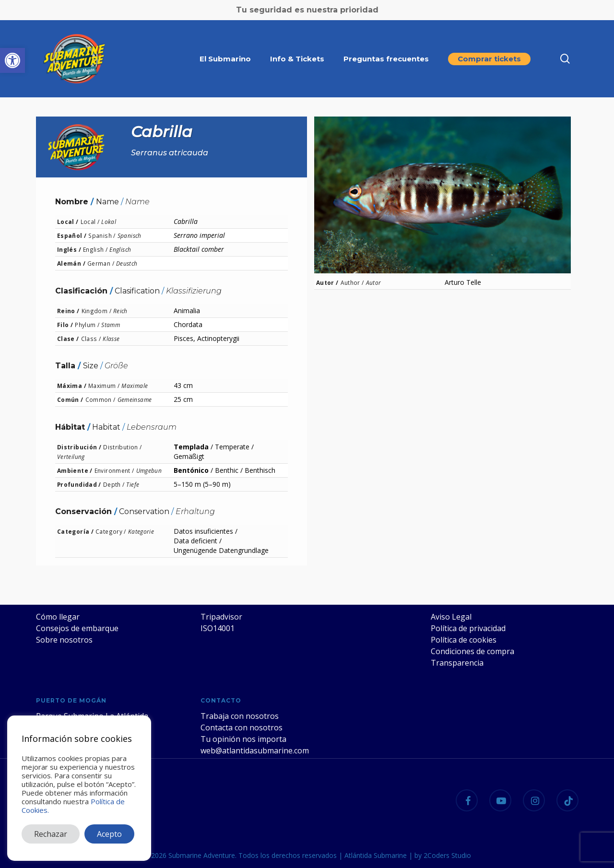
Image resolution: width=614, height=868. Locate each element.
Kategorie (141, 531)
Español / (72, 235)
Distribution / (122, 447)
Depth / (114, 484)
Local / (68, 222)
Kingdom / (96, 311)
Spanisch (130, 235)
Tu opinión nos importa (243, 739)
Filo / (65, 325)
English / (95, 249)
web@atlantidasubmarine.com (255, 751)
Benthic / (229, 470)
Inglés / (69, 249)
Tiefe (133, 484)
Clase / (68, 339)
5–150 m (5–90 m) (202, 484)
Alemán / (71, 263)
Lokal (109, 222)
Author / (352, 282)
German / (101, 263)
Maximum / (104, 386)
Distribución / (79, 447)
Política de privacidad (468, 628)
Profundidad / (79, 484)
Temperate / (234, 447)
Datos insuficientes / (206, 531)
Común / (70, 399)
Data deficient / (198, 541)
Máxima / (72, 386)
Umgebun (149, 470)
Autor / (327, 282)
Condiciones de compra (472, 651)
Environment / (114, 470)
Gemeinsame (135, 399)
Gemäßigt (189, 456)
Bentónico (191, 470)
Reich (120, 311)
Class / (91, 339)
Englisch (120, 249)
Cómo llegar (58, 617)
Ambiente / (75, 470)
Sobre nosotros (64, 640)
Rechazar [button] (51, 834)
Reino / (68, 311)
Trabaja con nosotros (240, 716)
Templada (191, 447)
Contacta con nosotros (242, 727)
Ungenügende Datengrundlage (221, 550)
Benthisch (260, 470)
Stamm (111, 325)
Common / (100, 399)
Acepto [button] (109, 834)
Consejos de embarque (77, 628)
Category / (111, 531)
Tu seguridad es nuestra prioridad (307, 10)
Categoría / (75, 531)
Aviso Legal (451, 617)
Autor (374, 282)
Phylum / (87, 325)
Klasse (111, 339)
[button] (12, 60)
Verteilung (71, 457)
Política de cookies (464, 640)
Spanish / (102, 235)
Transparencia (457, 663)
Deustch (127, 263)
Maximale (135, 386)
